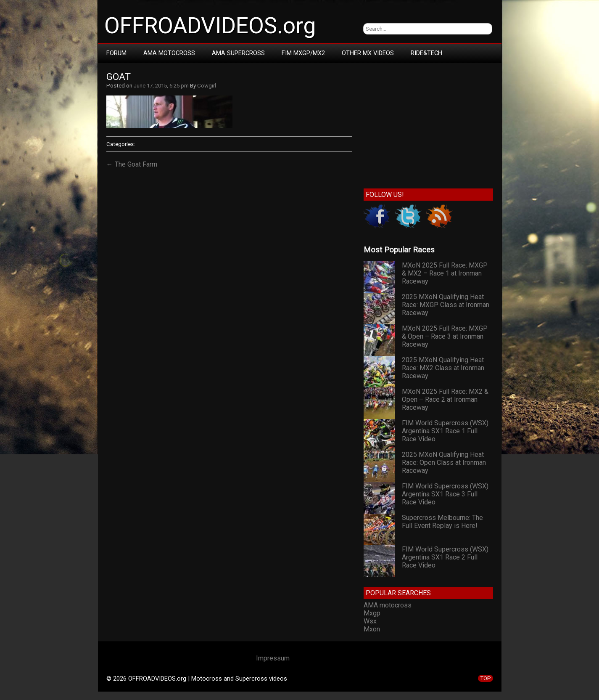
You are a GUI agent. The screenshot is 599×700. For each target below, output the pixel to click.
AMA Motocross (169, 53)
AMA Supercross (238, 53)
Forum (116, 53)
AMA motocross (388, 605)
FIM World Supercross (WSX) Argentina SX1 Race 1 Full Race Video (445, 431)
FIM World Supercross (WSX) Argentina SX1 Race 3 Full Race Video (445, 494)
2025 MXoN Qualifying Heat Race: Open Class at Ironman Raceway (444, 463)
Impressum (273, 658)
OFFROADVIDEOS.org (210, 26)
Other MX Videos (368, 53)
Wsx (370, 621)
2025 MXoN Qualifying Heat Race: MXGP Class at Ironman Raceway (446, 305)
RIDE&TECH (426, 53)
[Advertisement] (428, 124)
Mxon (372, 629)
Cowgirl (207, 86)
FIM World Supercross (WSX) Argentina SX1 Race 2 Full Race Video (445, 557)
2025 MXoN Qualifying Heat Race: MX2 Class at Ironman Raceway (443, 368)
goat (119, 77)
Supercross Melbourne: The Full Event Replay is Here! (442, 522)
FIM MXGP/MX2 (303, 53)
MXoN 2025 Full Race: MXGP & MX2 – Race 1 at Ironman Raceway (445, 273)
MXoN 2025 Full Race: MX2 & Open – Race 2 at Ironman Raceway (445, 399)
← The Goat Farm (132, 164)
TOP (486, 678)
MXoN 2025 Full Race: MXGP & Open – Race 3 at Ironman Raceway (445, 336)
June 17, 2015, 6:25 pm (161, 86)
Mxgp (372, 613)
